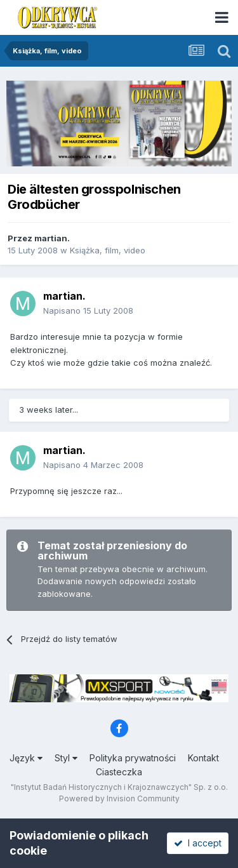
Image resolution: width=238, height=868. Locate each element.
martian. (52, 238)
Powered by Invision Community (119, 798)
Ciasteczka (119, 772)
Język (26, 758)
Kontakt (203, 758)
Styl (66, 758)
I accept (198, 843)
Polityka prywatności (133, 758)
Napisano (88, 310)
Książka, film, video (108, 250)
